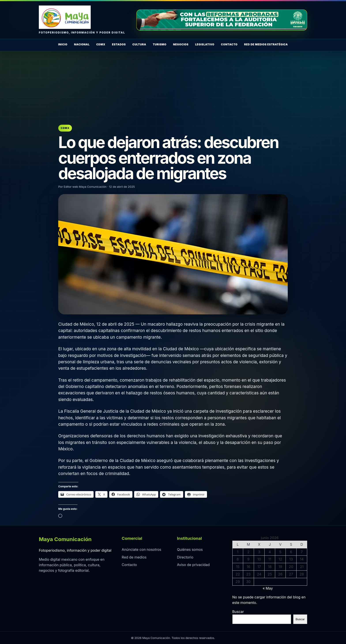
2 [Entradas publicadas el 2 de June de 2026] (248, 552)
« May (268, 588)
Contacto (229, 44)
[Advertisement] (173, 84)
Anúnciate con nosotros (142, 549)
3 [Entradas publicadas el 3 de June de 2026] (259, 552)
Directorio (185, 557)
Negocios (181, 44)
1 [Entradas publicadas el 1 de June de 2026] (238, 552)
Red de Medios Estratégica (266, 44)
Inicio (63, 44)
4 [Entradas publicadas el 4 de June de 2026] (270, 552)
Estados (119, 44)
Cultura (139, 44)
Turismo (160, 44)
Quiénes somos (190, 549)
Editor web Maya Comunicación (85, 187)
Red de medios (134, 557)
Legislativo (205, 44)
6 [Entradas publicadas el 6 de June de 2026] (291, 552)
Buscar (238, 612)
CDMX (101, 44)
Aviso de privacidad (193, 565)
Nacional (82, 44)
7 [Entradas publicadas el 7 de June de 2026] (302, 552)
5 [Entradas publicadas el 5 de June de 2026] (280, 552)
